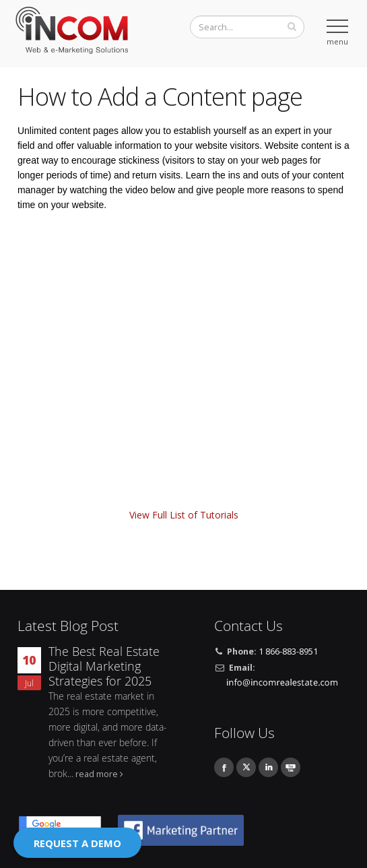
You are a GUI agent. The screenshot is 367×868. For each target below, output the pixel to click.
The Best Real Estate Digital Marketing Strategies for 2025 (104, 666)
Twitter (246, 767)
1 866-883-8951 (288, 652)
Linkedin (268, 767)
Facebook (224, 767)
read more (97, 774)
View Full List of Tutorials (184, 515)
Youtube (291, 767)
